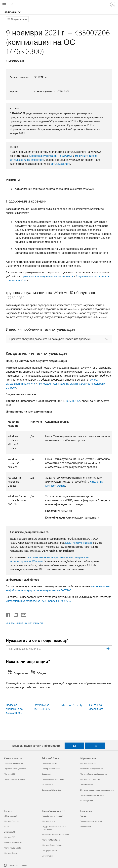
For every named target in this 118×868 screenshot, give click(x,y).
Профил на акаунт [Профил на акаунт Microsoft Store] (50, 763)
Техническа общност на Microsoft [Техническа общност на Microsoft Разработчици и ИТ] (56, 834)
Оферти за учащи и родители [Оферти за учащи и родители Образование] (92, 795)
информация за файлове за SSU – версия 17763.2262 (39, 601)
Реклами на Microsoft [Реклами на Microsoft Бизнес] (13, 842)
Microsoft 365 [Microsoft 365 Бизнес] (10, 837)
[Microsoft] (59, 2)
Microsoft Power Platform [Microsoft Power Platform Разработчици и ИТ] (52, 845)
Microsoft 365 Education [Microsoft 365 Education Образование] (90, 779)
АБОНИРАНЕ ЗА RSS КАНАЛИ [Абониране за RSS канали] (26, 623)
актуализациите (61, 164)
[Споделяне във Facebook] (8, 614)
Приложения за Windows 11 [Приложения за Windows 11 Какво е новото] (16, 779)
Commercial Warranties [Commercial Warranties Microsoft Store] (52, 790)
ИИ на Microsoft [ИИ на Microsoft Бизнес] (11, 816)
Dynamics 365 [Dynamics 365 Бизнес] (10, 832)
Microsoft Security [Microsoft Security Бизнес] (11, 821)
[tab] (19, 673)
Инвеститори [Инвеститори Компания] (85, 826)
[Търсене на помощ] (12, 4)
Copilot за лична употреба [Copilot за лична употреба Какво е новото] (15, 769)
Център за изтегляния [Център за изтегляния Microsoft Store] (51, 769)
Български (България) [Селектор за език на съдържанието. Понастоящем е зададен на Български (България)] (18, 865)
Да (74, 746)
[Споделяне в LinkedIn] (14, 614)
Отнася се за (16, 61)
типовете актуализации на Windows (51, 156)
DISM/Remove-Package (79, 543)
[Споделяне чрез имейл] (22, 614)
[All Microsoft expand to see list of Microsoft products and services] (4, 4)
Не (95, 746)
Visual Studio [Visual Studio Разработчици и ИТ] (47, 856)
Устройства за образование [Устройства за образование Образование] (91, 769)
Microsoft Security (72, 705)
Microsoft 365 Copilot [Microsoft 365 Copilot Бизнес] (13, 848)
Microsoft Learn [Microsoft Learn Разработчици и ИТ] (48, 821)
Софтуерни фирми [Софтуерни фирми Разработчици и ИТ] (50, 850)
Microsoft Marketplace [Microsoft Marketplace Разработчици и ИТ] (51, 840)
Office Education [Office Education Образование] (87, 785)
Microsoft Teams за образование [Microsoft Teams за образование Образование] (94, 774)
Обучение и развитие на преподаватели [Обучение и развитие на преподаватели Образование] (97, 790)
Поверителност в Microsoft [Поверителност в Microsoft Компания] (91, 821)
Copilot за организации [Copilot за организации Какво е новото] (14, 763)
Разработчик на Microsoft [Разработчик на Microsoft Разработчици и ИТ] (53, 816)
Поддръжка (10, 12)
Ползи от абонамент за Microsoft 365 (14, 709)
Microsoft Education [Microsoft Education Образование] (88, 763)
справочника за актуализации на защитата (47, 276)
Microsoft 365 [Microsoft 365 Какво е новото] (10, 774)
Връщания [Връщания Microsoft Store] (46, 774)
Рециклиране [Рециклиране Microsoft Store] (47, 785)
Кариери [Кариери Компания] (83, 816)
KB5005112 (73, 401)
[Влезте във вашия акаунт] (113, 4)
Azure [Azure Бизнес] (6, 826)
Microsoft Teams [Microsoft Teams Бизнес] (11, 853)
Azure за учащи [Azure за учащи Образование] (86, 801)
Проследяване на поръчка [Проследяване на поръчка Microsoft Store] (53, 779)
